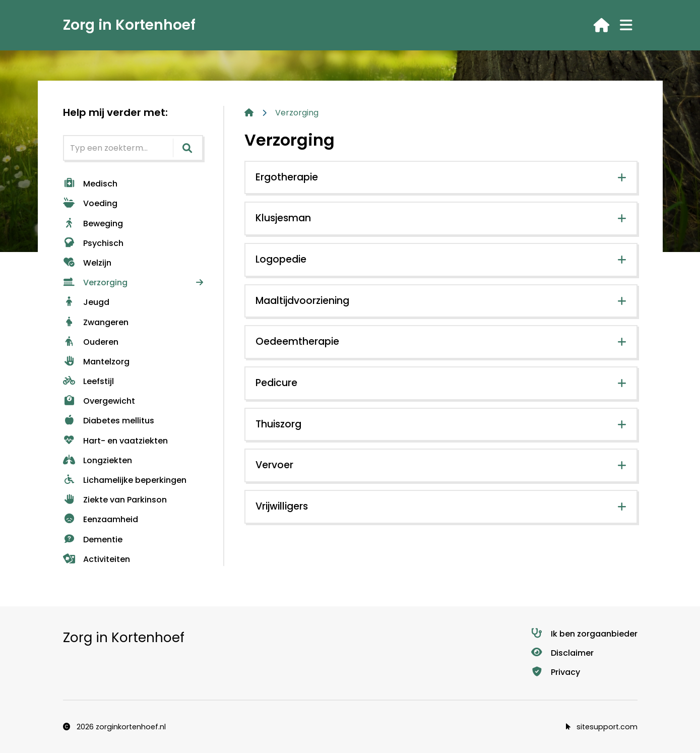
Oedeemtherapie (297, 341)
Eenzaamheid (101, 519)
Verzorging (95, 283)
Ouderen (91, 342)
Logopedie (281, 259)
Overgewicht (99, 401)
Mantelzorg (96, 362)
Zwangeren (96, 322)
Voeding (90, 203)
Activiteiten (97, 559)
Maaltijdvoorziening (302, 301)
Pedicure (276, 383)
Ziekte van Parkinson (115, 500)
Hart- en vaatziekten (115, 441)
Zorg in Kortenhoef (129, 25)
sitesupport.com (602, 727)
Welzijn (87, 263)
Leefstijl (88, 381)
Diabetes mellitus (109, 421)
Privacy (555, 672)
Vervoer (274, 465)
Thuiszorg (278, 424)
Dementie (93, 540)
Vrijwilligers (282, 506)
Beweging (93, 224)
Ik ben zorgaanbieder (584, 634)
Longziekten (98, 460)
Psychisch (93, 243)
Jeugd (86, 302)
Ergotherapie (287, 177)
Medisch (90, 184)
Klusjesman (283, 218)
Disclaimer (562, 653)
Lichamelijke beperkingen (125, 480)
